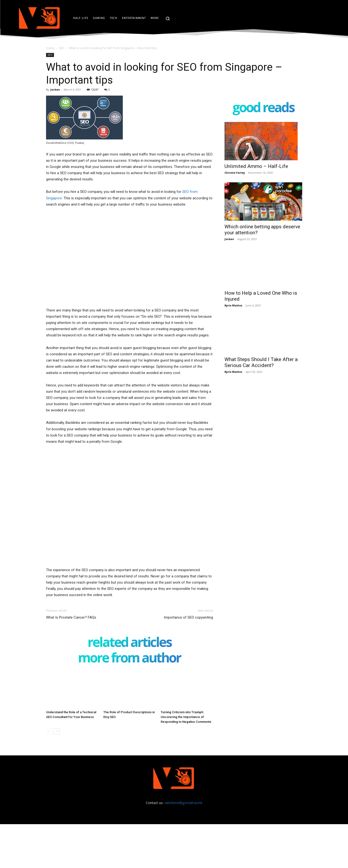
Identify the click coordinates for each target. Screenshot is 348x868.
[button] (168, 18)
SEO (62, 48)
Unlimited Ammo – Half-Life (256, 166)
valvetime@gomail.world (183, 803)
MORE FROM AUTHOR (129, 658)
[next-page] (57, 731)
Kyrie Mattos (233, 305)
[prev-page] (49, 731)
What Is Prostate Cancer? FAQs (71, 617)
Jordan (55, 89)
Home (50, 48)
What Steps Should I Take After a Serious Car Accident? (261, 362)
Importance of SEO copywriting (188, 617)
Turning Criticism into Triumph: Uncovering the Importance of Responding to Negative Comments (186, 717)
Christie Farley (235, 173)
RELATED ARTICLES (130, 643)
